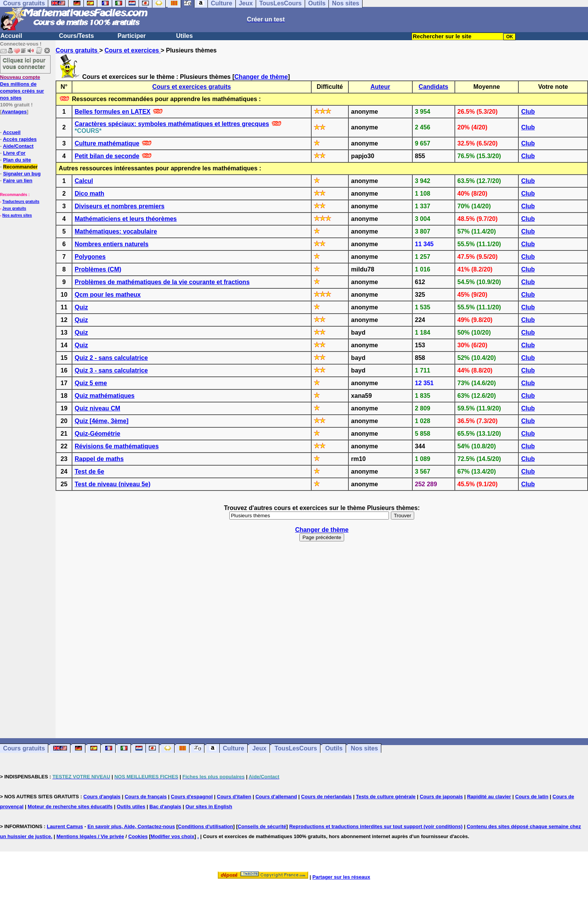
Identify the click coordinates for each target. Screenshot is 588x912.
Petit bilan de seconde (107, 156)
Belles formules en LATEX (113, 112)
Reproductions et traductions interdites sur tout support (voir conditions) (376, 826)
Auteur (381, 87)
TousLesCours (296, 748)
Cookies (138, 836)
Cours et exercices (133, 50)
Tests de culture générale (386, 797)
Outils (334, 748)
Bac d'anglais (165, 807)
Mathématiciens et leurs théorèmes (126, 219)
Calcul (84, 181)
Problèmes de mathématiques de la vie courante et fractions (162, 282)
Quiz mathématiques (105, 396)
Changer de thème (261, 77)
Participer (132, 36)
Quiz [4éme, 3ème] (102, 421)
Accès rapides (20, 139)
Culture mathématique (107, 143)
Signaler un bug (22, 174)
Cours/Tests (76, 36)
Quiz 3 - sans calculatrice (111, 370)
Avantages (14, 112)
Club (528, 112)
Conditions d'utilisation (206, 826)
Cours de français (146, 797)
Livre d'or (14, 153)
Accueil (11, 36)
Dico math (89, 194)
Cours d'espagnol (192, 797)
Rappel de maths (99, 459)
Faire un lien (18, 181)
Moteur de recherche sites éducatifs (70, 807)
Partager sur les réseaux (341, 877)
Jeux (259, 748)
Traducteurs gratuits (21, 202)
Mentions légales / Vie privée (90, 836)
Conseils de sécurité (262, 826)
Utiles (185, 36)
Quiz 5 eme (91, 383)
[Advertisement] (322, 636)
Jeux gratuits (14, 208)
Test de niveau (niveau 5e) (113, 484)
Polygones (90, 257)
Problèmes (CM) (98, 269)
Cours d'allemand (276, 797)
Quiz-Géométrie (97, 434)
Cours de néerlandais (327, 797)
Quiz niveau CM (97, 408)
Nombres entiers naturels (112, 244)
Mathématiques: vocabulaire (116, 231)
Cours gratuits (77, 50)
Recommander (20, 167)
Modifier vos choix (173, 836)
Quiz (81, 307)
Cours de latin (532, 797)
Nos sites (364, 748)
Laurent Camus (65, 826)
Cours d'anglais (102, 797)
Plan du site (17, 160)
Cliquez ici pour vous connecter (24, 63)
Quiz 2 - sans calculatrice (111, 358)
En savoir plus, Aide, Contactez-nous (131, 826)
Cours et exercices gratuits (192, 87)
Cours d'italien (234, 797)
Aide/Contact (18, 146)
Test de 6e (89, 472)
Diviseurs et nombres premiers (120, 206)
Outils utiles (131, 807)
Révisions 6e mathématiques (117, 446)
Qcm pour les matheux (108, 295)
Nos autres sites (17, 215)
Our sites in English (209, 807)
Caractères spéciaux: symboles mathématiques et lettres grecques (172, 124)
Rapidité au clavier (489, 797)
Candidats (434, 87)
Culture (234, 748)
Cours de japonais (441, 797)
